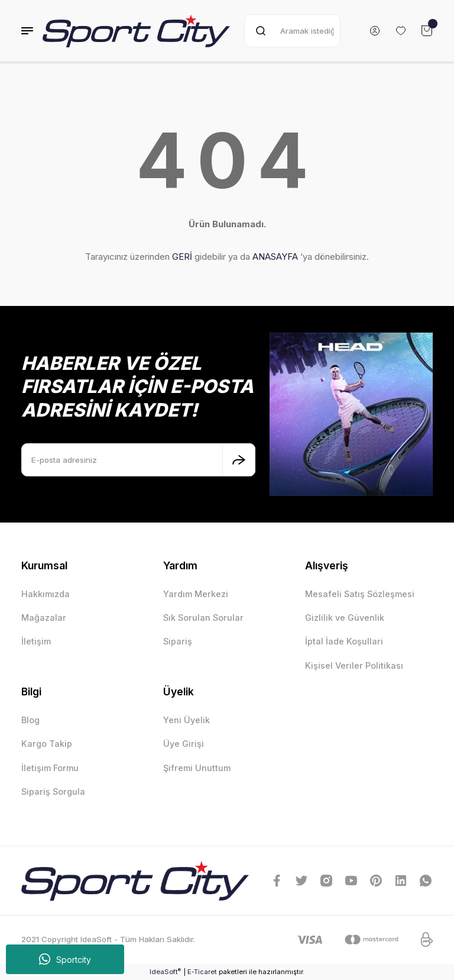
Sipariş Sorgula (53, 792)
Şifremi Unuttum (197, 768)
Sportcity (65, 959)
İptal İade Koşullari (344, 641)
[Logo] (136, 31)
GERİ (182, 257)
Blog (30, 720)
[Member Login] (375, 31)
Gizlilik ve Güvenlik (345, 618)
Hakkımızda (46, 594)
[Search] (292, 31)
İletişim (36, 641)
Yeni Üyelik (187, 720)
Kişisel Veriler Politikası (354, 665)
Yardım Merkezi (196, 594)
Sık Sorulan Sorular (203, 618)
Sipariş (178, 641)
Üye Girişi (184, 744)
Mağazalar (44, 618)
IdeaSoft (165, 971)
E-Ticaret (202, 972)
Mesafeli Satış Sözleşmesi (360, 594)
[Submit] (239, 460)
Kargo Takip (47, 744)
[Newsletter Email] (138, 460)
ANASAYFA (275, 257)
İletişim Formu (50, 768)
